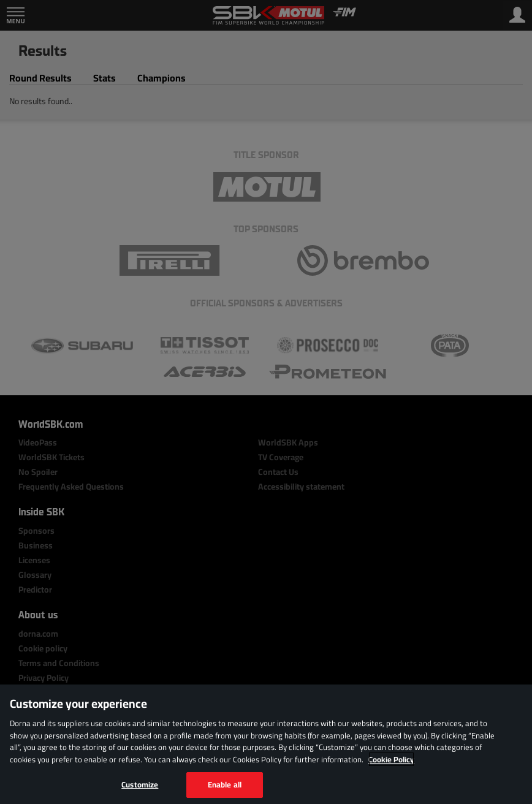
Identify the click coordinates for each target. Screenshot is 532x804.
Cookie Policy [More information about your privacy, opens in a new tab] (391, 759)
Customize (140, 784)
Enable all (225, 784)
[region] (266, 744)
